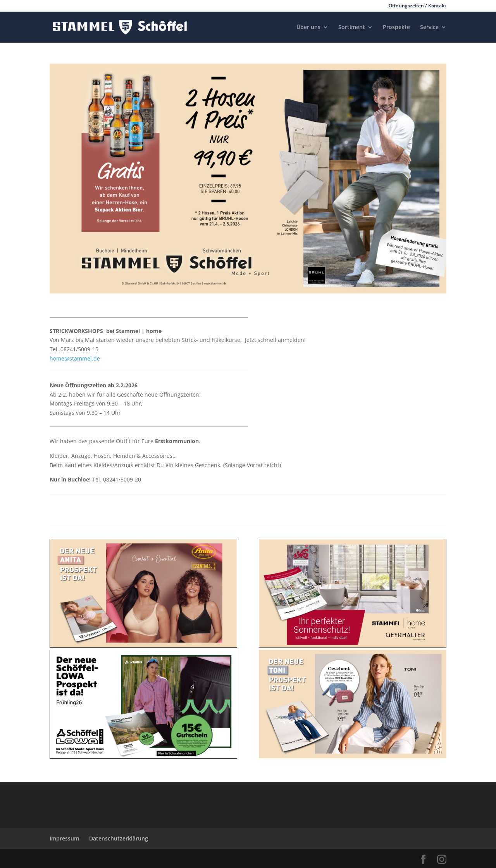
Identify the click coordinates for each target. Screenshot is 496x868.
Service (429, 28)
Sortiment (352, 28)
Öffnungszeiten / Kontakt (418, 6)
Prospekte (396, 28)
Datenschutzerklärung (119, 838)
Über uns (308, 28)
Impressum (64, 838)
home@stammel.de (75, 358)
